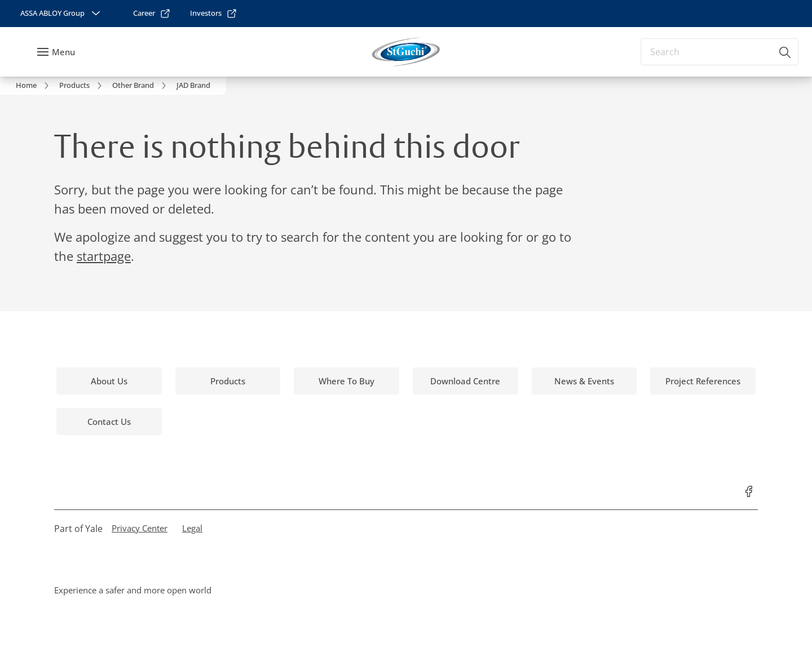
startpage (104, 256)
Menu (63, 52)
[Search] (785, 52)
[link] (152, 14)
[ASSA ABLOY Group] (61, 14)
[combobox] (720, 52)
